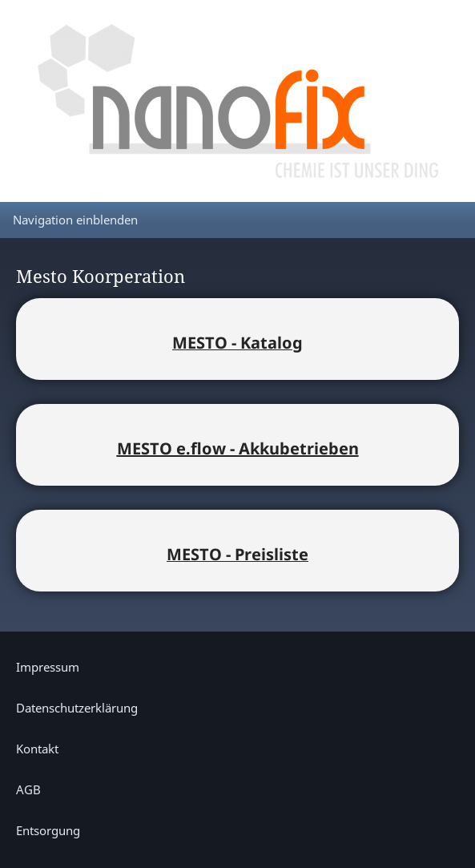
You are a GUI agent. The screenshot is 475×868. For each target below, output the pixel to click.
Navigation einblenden (75, 220)
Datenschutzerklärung (77, 708)
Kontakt (37, 749)
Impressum (48, 667)
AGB (28, 789)
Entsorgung (48, 830)
